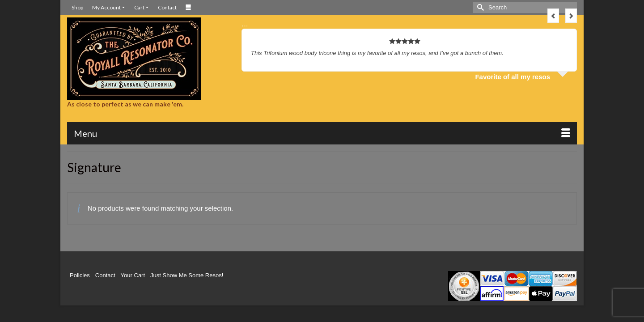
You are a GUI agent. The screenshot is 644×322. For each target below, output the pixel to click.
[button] (532, 135)
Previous (553, 16)
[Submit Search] (479, 7)
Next (571, 16)
